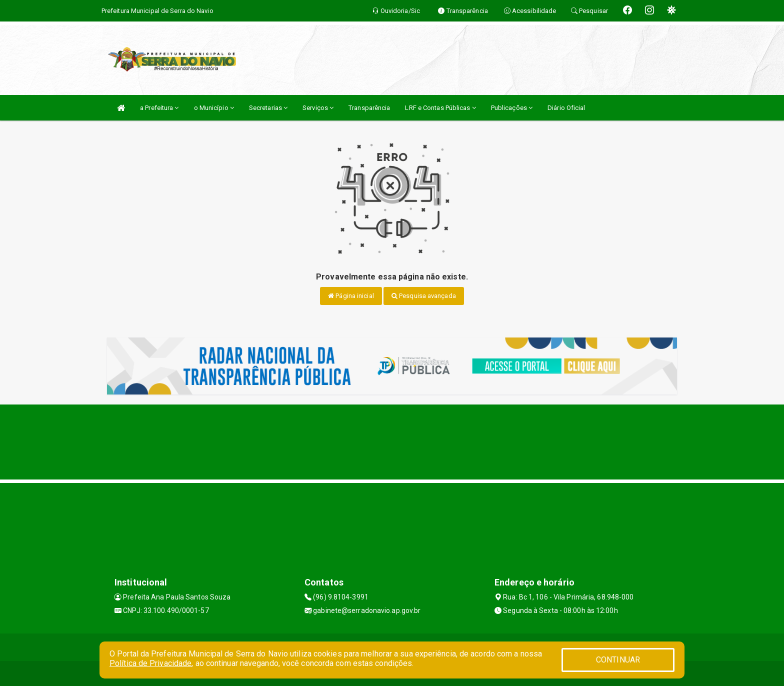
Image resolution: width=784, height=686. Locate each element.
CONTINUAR (618, 660)
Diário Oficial (566, 108)
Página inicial (351, 296)
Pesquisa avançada (424, 296)
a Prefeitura (159, 108)
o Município (214, 108)
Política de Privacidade (150, 663)
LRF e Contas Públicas (440, 108)
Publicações (512, 108)
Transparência (369, 108)
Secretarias (268, 108)
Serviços (318, 108)
